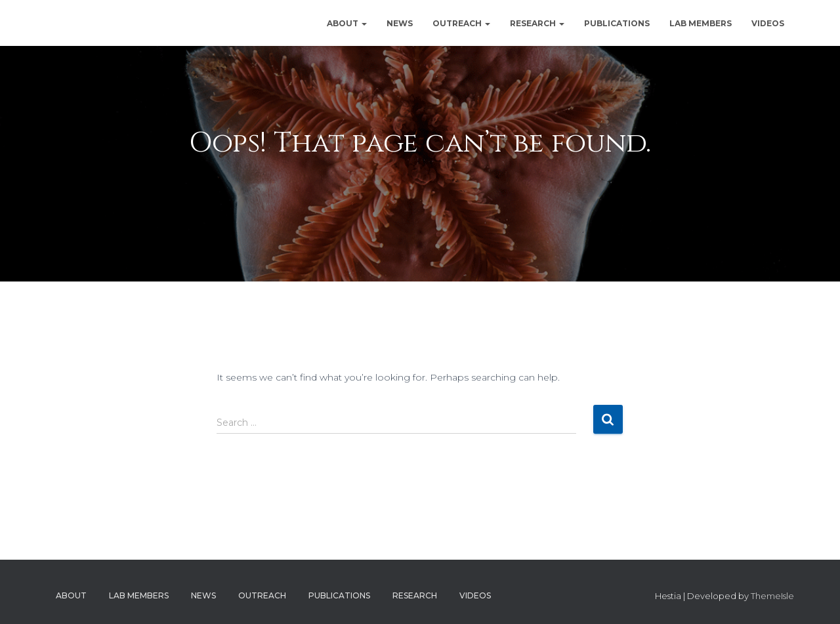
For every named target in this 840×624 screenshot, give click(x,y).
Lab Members (701, 23)
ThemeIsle (772, 596)
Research (537, 23)
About (347, 23)
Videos (768, 23)
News (400, 23)
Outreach (461, 23)
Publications (617, 23)
